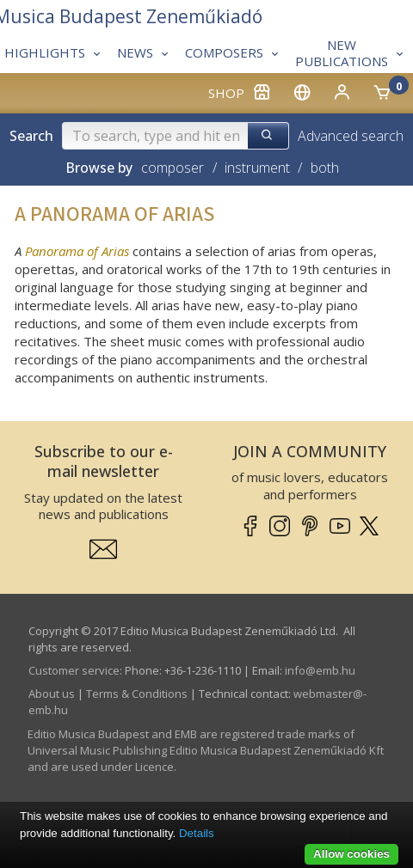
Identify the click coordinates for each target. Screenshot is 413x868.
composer (173, 168)
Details (197, 833)
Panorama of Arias (77, 251)
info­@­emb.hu (320, 670)
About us (52, 694)
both (325, 168)
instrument (257, 168)
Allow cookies (351, 854)
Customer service (74, 670)
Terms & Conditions (137, 694)
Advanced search (351, 136)
